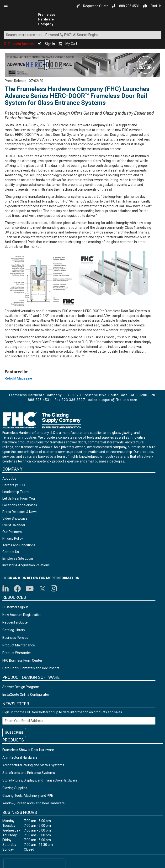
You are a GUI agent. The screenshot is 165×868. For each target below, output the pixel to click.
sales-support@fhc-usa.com (113, 400)
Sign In (50, 44)
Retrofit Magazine (18, 378)
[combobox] (82, 35)
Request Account (21, 44)
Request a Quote (96, 6)
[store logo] (20, 19)
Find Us (156, 6)
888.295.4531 (129, 6)
